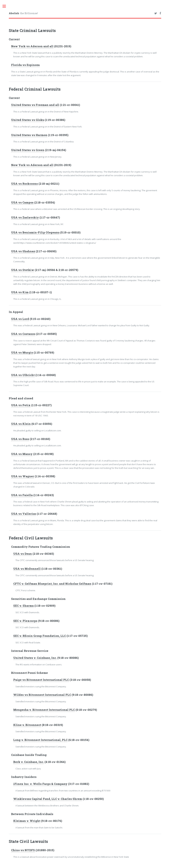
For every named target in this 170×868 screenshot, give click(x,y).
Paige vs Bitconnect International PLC (41, 680)
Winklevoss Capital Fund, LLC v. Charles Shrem (48, 799)
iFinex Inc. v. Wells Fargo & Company (40, 784)
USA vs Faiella (22, 495)
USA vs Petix (21, 405)
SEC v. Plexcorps (25, 621)
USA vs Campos (22, 203)
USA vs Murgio (22, 353)
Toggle (6, 6)
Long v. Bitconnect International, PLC (40, 740)
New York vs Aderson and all (32, 46)
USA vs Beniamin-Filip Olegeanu (35, 232)
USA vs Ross (20, 439)
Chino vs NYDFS (23, 850)
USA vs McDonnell (27, 569)
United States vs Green (28, 150)
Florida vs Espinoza (25, 65)
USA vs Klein (21, 424)
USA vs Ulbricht (23, 375)
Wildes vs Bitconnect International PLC (42, 695)
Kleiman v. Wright (27, 821)
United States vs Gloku (28, 120)
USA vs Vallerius (24, 514)
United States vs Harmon (29, 135)
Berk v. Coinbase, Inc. (29, 762)
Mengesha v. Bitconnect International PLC (44, 710)
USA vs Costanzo (23, 334)
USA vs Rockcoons (24, 184)
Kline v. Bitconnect (27, 725)
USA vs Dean (23, 554)
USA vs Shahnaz (23, 251)
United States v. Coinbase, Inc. (35, 658)
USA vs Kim (20, 292)
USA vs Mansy (22, 454)
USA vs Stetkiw (23, 270)
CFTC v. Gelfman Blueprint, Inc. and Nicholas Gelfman (52, 584)
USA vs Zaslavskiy (25, 217)
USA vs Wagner (23, 476)
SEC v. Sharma (23, 606)
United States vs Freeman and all (35, 105)
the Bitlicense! (23, 13)
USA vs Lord (20, 319)
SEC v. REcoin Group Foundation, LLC (40, 636)
